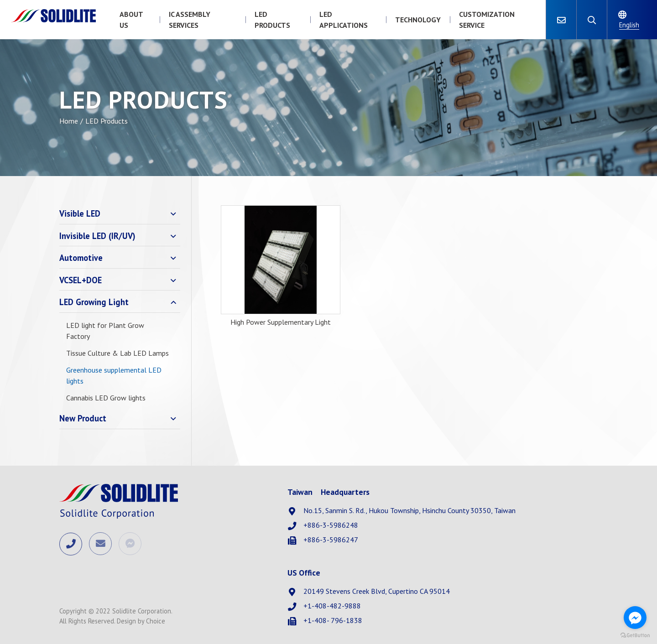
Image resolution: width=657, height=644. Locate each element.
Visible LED (80, 213)
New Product (83, 418)
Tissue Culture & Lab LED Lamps (117, 353)
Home (69, 121)
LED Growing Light (94, 302)
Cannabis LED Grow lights (106, 398)
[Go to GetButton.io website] (635, 635)
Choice (156, 621)
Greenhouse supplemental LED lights (114, 375)
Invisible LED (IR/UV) (97, 236)
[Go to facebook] (635, 618)
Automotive (81, 258)
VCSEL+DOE (81, 280)
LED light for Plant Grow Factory (105, 331)
